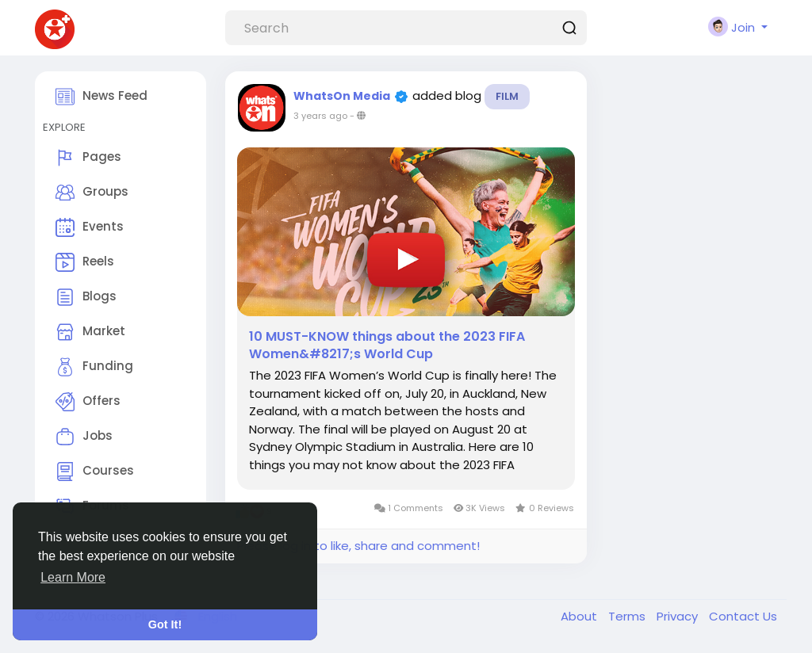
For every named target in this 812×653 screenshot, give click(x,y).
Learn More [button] (73, 577)
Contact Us (743, 616)
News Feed (101, 97)
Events (90, 227)
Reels (85, 262)
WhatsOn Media (342, 96)
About (580, 616)
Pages (88, 158)
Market (90, 332)
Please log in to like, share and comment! (358, 546)
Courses (95, 472)
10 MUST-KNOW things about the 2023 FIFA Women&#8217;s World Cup (387, 346)
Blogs (86, 297)
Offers (88, 402)
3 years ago (320, 116)
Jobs (84, 437)
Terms (628, 616)
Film (507, 96)
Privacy (679, 616)
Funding (94, 367)
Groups (92, 193)
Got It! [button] (165, 624)
